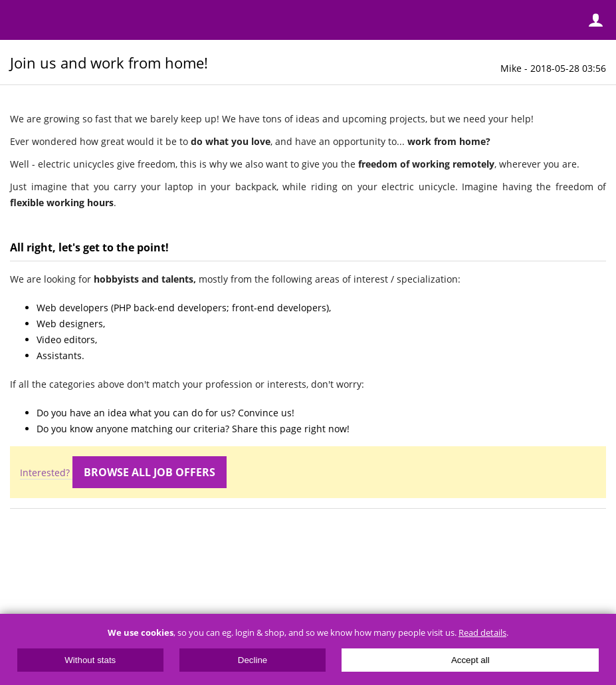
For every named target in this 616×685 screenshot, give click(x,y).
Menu (20, 20)
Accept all (470, 660)
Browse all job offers (150, 472)
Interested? (123, 473)
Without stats (90, 660)
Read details (482, 633)
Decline (253, 660)
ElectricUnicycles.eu (96, 21)
